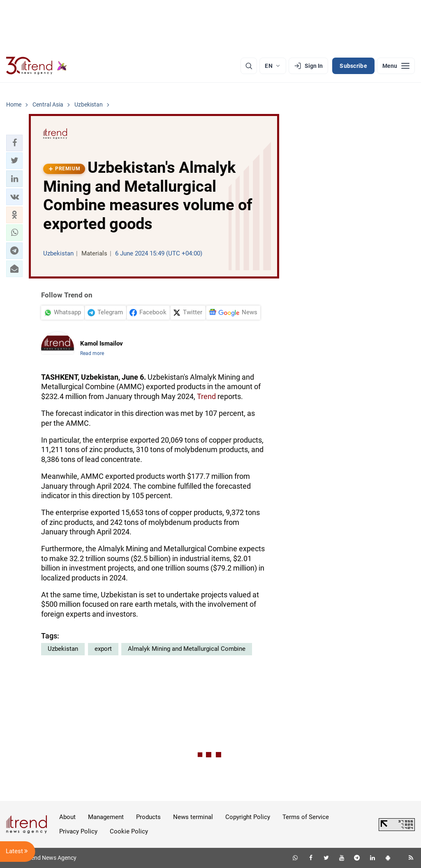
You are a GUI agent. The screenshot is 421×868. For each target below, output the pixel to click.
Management (106, 817)
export (103, 649)
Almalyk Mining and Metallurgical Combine (187, 649)
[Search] (249, 66)
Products (148, 817)
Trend (206, 396)
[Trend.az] (37, 66)
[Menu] (396, 66)
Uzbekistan (63, 649)
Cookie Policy (129, 831)
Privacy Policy (78, 831)
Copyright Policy (248, 817)
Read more (92, 353)
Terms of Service (306, 817)
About (67, 817)
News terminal (193, 817)
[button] (14, 143)
